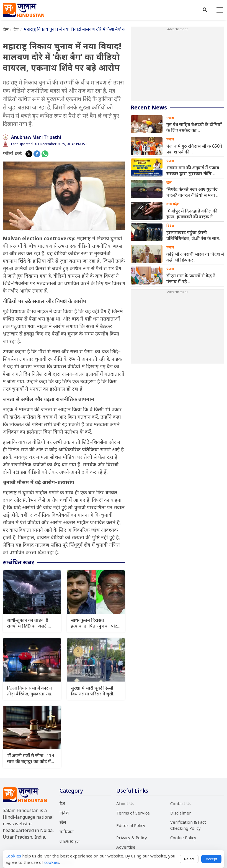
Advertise (126, 847)
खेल (63, 822)
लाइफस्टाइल (70, 841)
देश (16, 29)
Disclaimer (181, 813)
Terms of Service (133, 813)
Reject (189, 859)
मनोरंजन (67, 832)
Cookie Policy (183, 838)
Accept (211, 859)
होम (6, 29)
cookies (52, 862)
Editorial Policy (131, 825)
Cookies (13, 856)
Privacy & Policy (132, 838)
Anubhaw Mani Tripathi (36, 137)
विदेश (64, 813)
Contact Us (181, 803)
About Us (125, 803)
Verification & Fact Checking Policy (188, 825)
